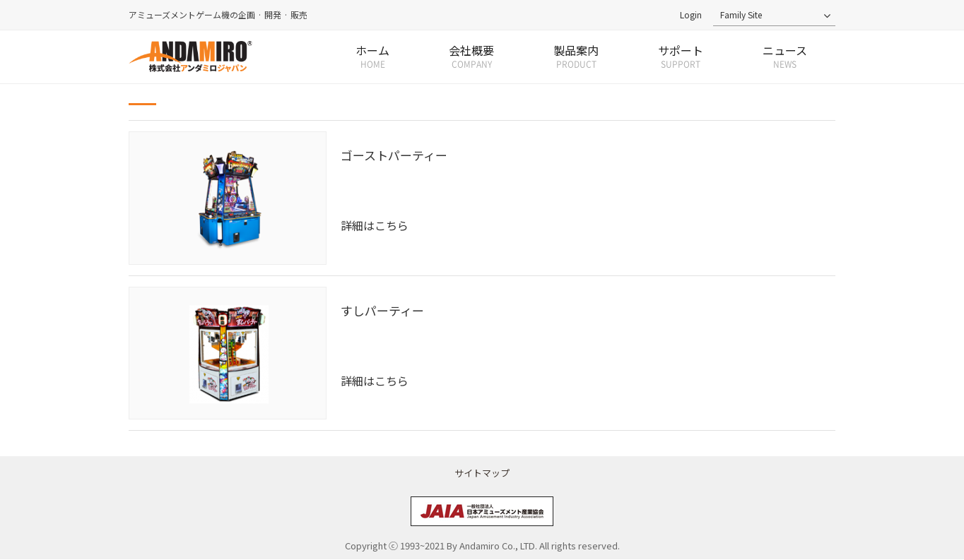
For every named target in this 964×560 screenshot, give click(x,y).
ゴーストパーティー (394, 155)
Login (691, 15)
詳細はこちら (375, 226)
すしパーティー (382, 310)
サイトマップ (482, 473)
